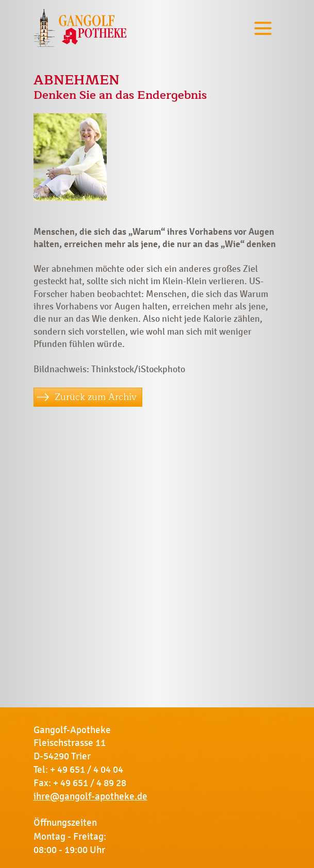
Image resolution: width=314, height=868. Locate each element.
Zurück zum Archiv (96, 397)
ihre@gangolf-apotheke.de (90, 796)
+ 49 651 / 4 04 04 (87, 770)
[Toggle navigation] (263, 28)
